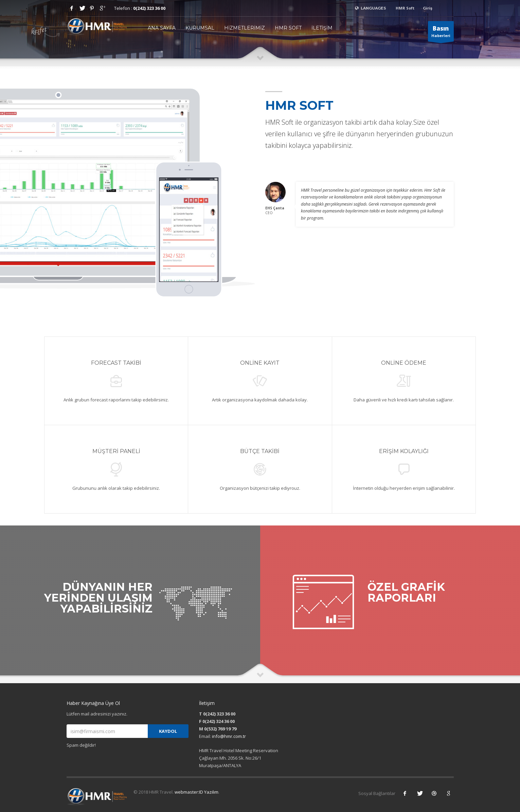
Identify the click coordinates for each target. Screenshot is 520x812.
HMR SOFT (288, 28)
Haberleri (441, 33)
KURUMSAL (200, 28)
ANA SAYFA (162, 28)
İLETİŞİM (322, 28)
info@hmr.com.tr (229, 736)
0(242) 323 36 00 (149, 8)
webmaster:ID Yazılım (196, 792)
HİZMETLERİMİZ (245, 28)
